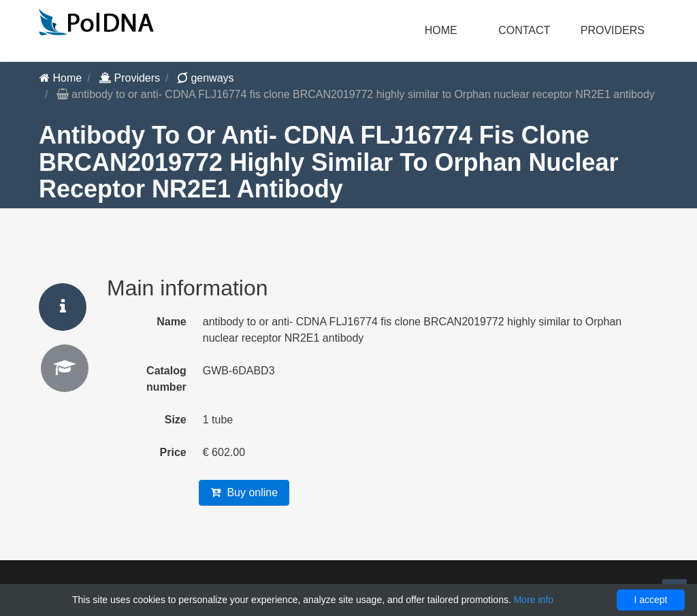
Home (441, 30)
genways (206, 78)
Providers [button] (613, 30)
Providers (129, 78)
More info (534, 600)
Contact (524, 30)
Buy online (244, 492)
